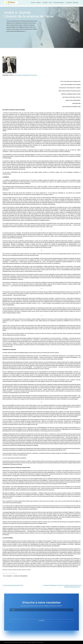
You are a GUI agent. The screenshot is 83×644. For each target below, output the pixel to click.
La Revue (38, 2)
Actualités (45, 2)
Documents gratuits (59, 2)
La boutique (69, 2)
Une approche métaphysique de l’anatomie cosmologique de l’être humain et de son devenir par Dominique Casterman (62, 586)
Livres (50, 2)
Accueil (33, 2)
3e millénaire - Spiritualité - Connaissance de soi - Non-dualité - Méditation (22, 642)
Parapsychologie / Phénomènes (30, 75)
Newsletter (76, 2)
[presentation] (20, 615)
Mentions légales (40, 642)
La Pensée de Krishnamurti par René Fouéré (13, 585)
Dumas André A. (18, 75)
